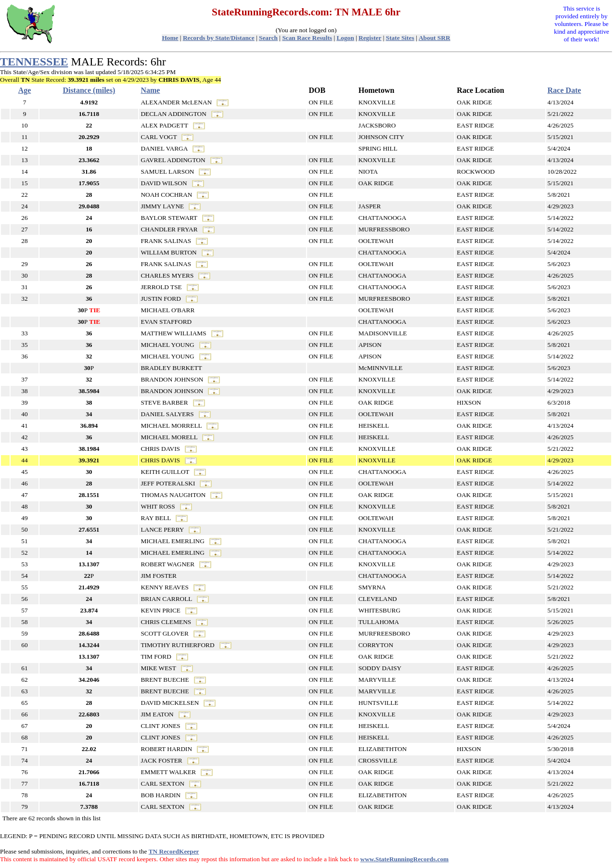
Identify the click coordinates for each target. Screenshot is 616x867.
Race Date (565, 90)
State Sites (400, 38)
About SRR (435, 38)
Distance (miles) (89, 90)
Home (170, 38)
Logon (345, 38)
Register (370, 38)
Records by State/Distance (219, 38)
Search (268, 38)
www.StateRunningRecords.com (405, 859)
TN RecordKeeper (174, 851)
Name (150, 90)
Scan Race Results (307, 38)
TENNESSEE (34, 62)
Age (25, 90)
